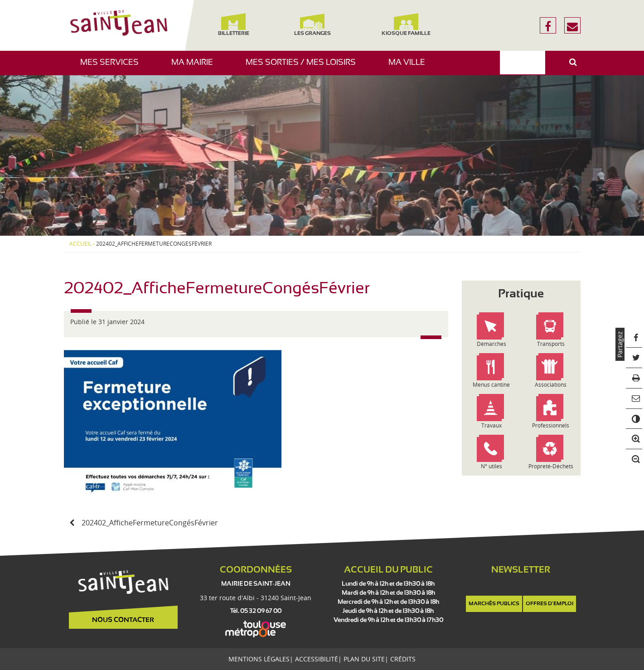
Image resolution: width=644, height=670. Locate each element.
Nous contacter (123, 620)
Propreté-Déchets (551, 466)
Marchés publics (494, 604)
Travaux (491, 425)
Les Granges (312, 25)
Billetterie (234, 25)
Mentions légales (259, 659)
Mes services (113, 67)
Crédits (403, 659)
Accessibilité (317, 659)
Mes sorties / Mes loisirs (304, 67)
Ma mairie (196, 67)
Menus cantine (491, 385)
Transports (551, 344)
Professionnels (551, 425)
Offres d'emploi (550, 604)
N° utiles (491, 466)
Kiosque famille (406, 25)
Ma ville (410, 67)
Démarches (491, 344)
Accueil (80, 244)
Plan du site (364, 659)
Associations (551, 385)
